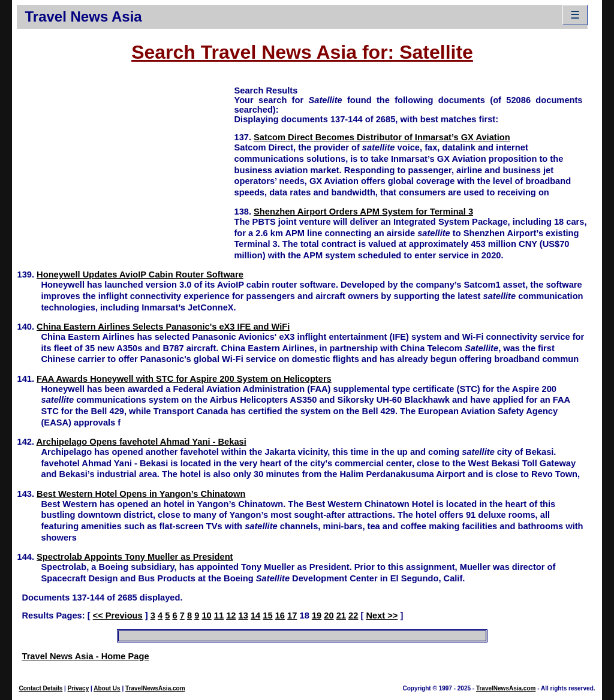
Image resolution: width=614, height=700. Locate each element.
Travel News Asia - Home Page (85, 656)
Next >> (382, 615)
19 (317, 615)
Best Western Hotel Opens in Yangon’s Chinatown (141, 494)
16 (280, 615)
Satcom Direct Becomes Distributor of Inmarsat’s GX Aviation (382, 137)
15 (267, 615)
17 (292, 615)
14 (255, 615)
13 (243, 615)
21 (341, 615)
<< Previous (118, 615)
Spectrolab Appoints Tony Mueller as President (135, 557)
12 (231, 615)
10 (206, 615)
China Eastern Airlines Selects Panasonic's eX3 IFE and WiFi (163, 327)
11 (219, 615)
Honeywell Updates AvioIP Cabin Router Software (140, 274)
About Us (107, 688)
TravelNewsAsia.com (155, 688)
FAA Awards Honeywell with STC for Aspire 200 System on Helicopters (184, 379)
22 (353, 615)
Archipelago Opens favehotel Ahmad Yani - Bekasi (142, 442)
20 (329, 615)
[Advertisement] (125, 168)
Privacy (79, 688)
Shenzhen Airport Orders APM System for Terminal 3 (363, 212)
